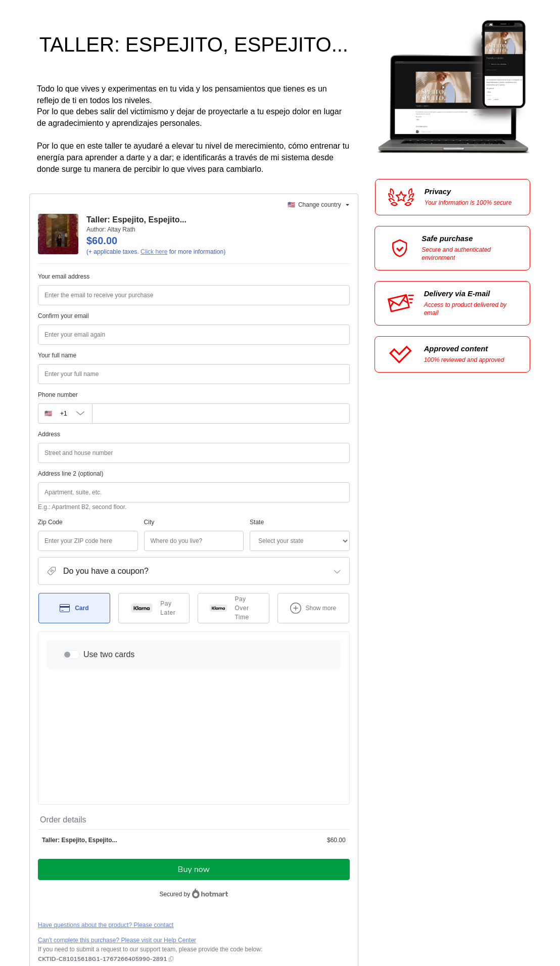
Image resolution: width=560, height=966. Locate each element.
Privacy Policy (323, 882)
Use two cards (109, 654)
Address (49, 434)
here (133, 908)
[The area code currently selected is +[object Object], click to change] (65, 413)
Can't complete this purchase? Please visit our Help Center (117, 821)
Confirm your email (63, 316)
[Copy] (102, 840)
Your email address (64, 277)
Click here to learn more (158, 856)
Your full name (57, 355)
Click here (154, 252)
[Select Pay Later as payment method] (154, 608)
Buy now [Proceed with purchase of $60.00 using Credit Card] (194, 751)
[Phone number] (221, 413)
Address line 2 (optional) (71, 474)
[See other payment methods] (313, 608)
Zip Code (50, 522)
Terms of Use (283, 882)
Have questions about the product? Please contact (106, 806)
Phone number (58, 395)
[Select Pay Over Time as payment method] (234, 608)
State (204, 522)
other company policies (81, 891)
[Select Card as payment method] (74, 608)
